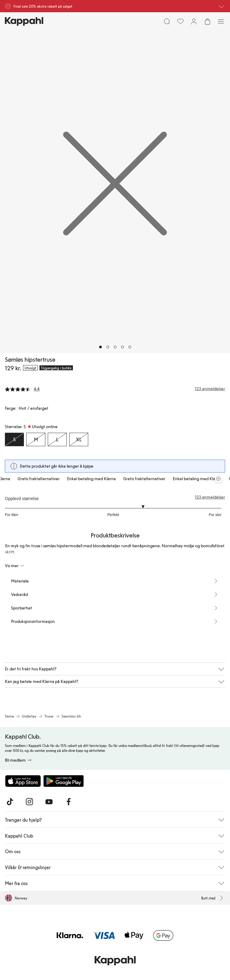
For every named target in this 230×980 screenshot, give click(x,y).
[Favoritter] (180, 21)
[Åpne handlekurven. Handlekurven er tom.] (207, 21)
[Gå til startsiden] (24, 21)
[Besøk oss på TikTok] (10, 802)
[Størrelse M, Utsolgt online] (36, 439)
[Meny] (221, 21)
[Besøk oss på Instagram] (29, 802)
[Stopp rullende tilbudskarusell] (218, 479)
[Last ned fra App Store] (23, 781)
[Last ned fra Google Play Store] (64, 781)
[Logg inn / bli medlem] (194, 21)
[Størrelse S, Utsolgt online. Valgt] (14, 439)
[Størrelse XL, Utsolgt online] (79, 439)
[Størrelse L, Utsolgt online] (57, 439)
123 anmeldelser (210, 497)
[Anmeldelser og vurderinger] (115, 389)
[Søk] (167, 21)
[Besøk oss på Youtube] (49, 802)
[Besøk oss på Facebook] (69, 802)
